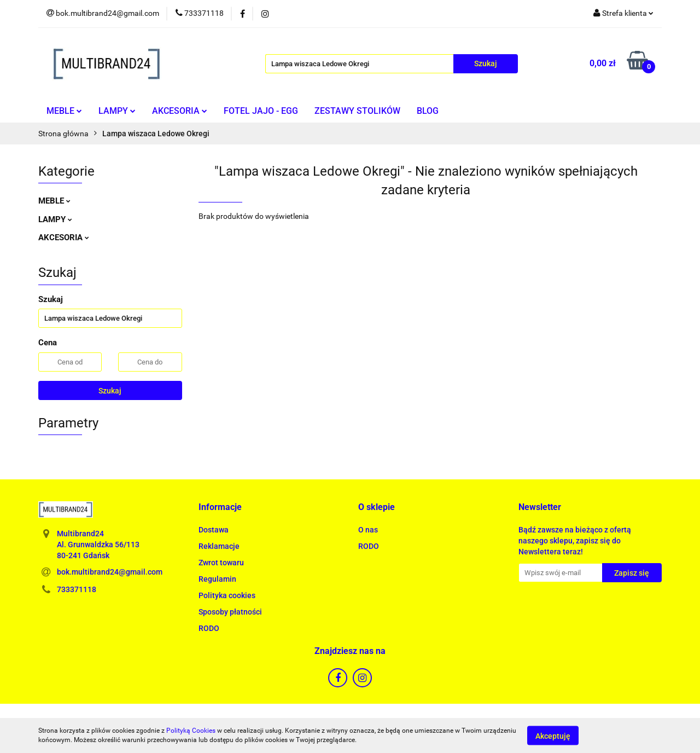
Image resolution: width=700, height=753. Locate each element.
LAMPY (117, 111)
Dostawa (214, 530)
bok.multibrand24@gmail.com (110, 572)
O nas (368, 530)
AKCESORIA (180, 111)
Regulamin (217, 579)
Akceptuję (553, 735)
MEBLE (64, 111)
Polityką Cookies (191, 731)
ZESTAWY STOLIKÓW (357, 111)
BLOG (428, 111)
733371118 (77, 589)
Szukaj (110, 391)
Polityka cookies (227, 595)
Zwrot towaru (221, 563)
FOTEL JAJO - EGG (261, 111)
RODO (209, 628)
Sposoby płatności (230, 612)
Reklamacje (219, 546)
